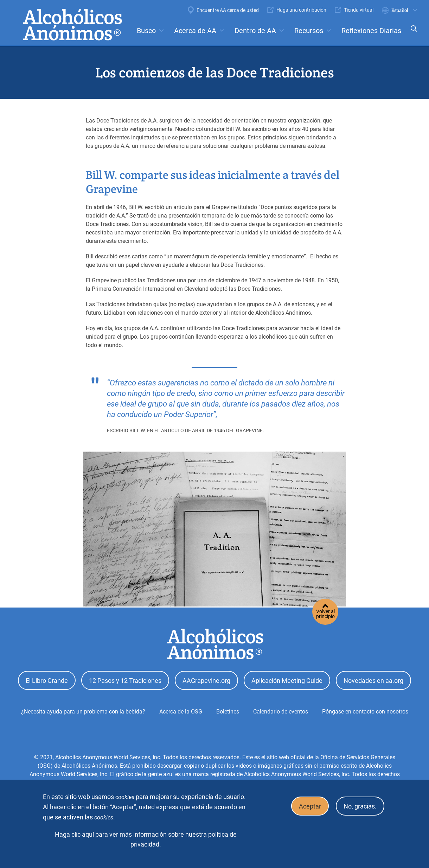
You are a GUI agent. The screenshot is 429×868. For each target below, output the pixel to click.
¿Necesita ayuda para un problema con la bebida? (83, 709)
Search (412, 33)
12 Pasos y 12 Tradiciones (125, 680)
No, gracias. (359, 805)
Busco (146, 31)
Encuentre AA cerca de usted (228, 10)
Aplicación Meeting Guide (287, 680)
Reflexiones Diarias (371, 31)
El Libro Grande (47, 680)
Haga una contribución (301, 10)
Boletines (228, 709)
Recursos (309, 31)
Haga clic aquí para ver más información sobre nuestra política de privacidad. (146, 839)
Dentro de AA (255, 31)
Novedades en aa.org (373, 680)
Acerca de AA (195, 31)
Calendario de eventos (281, 709)
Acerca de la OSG (181, 709)
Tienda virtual (359, 10)
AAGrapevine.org (206, 680)
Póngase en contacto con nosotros (365, 709)
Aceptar (306, 805)
